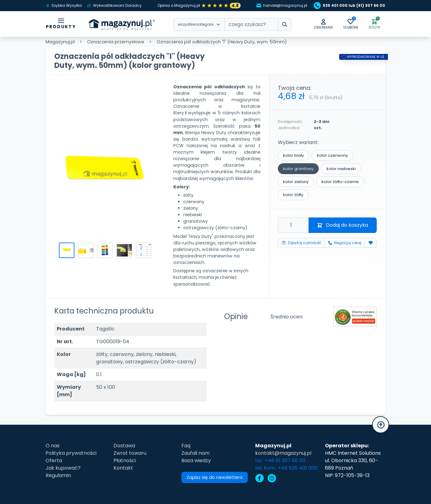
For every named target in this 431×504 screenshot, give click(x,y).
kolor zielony (296, 182)
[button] (323, 24)
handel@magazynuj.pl (282, 5)
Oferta (54, 460)
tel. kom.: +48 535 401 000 (286, 468)
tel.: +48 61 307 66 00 (280, 460)
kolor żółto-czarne (340, 182)
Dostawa (124, 446)
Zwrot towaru (130, 453)
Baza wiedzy (196, 460)
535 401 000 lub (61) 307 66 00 (350, 5)
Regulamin (58, 475)
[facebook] (260, 479)
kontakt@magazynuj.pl (283, 453)
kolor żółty (293, 195)
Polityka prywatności (71, 453)
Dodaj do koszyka (343, 225)
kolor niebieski (341, 169)
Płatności (125, 460)
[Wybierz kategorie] (199, 24)
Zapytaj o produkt (301, 243)
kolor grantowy (298, 169)
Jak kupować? (63, 468)
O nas (53, 446)
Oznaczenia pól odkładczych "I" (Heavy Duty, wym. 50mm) (222, 42)
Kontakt (123, 468)
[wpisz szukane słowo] (285, 24)
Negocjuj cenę (345, 243)
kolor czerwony (332, 155)
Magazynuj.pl (60, 42)
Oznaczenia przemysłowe (116, 42)
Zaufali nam (196, 453)
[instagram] (272, 479)
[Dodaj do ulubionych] (371, 243)
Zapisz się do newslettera (215, 477)
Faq (186, 446)
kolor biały (293, 155)
